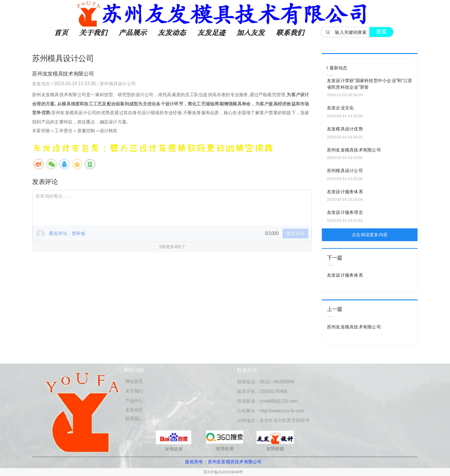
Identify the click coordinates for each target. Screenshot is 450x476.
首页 (61, 33)
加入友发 (250, 33)
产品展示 (133, 33)
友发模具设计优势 (345, 129)
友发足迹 (211, 33)
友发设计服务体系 (345, 191)
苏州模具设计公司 (118, 83)
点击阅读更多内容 (370, 235)
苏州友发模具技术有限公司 (354, 150)
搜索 (381, 32)
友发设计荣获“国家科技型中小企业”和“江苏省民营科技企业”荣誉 (370, 84)
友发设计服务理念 (345, 213)
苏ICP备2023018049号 (223, 472)
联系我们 (290, 33)
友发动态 (172, 33)
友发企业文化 (340, 108)
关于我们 (93, 33)
